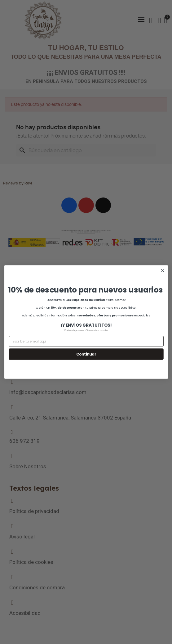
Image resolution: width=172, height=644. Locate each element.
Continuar (86, 354)
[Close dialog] (162, 271)
